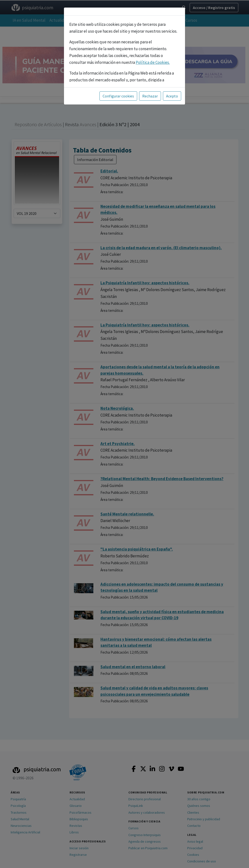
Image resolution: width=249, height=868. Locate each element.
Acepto (172, 96)
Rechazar (150, 96)
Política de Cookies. (153, 62)
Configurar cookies (118, 96)
